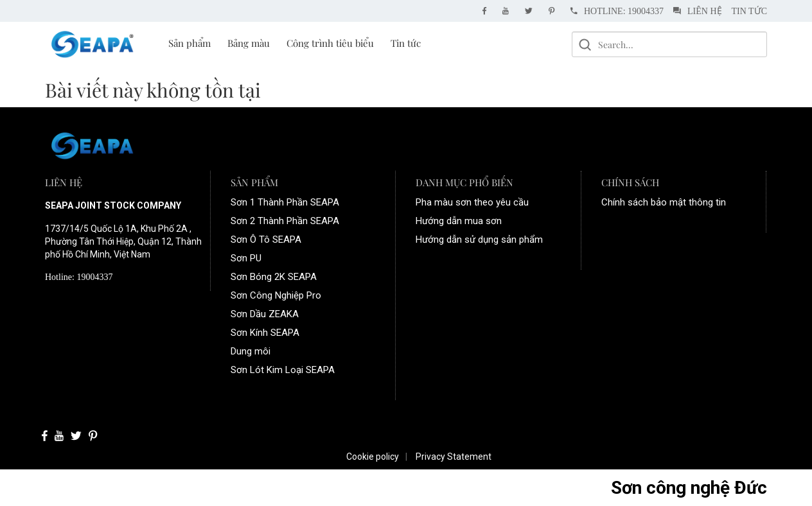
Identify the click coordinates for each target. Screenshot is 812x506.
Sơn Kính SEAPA (265, 333)
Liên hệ (698, 11)
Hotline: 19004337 (617, 11)
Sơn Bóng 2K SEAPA (274, 277)
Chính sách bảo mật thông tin (664, 202)
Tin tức (749, 11)
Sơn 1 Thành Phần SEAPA (285, 202)
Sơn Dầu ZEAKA (265, 314)
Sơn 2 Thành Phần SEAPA (285, 221)
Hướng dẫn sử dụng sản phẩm (479, 240)
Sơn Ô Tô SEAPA (266, 240)
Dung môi (251, 351)
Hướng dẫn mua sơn (459, 221)
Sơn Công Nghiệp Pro (276, 295)
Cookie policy (373, 457)
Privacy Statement (454, 457)
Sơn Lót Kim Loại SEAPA (283, 370)
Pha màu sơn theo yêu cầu (472, 202)
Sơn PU (246, 258)
